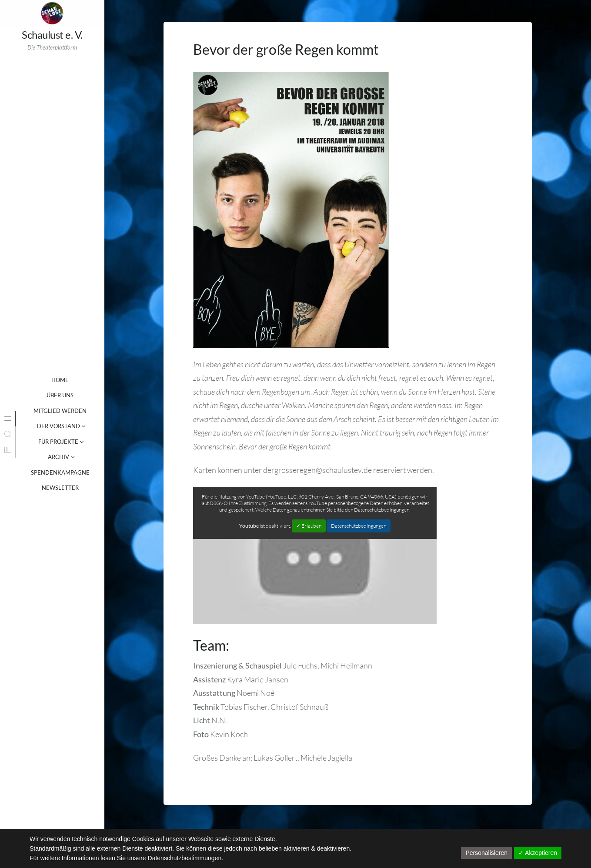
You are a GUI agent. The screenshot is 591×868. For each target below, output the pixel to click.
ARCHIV (58, 457)
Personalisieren (486, 853)
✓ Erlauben (309, 526)
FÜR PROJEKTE (58, 442)
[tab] (8, 419)
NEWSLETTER (60, 488)
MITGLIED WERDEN (60, 411)
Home (60, 380)
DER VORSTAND (58, 426)
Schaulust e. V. (52, 35)
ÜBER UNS (60, 395)
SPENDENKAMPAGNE (60, 472)
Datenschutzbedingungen (359, 526)
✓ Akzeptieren (538, 853)
